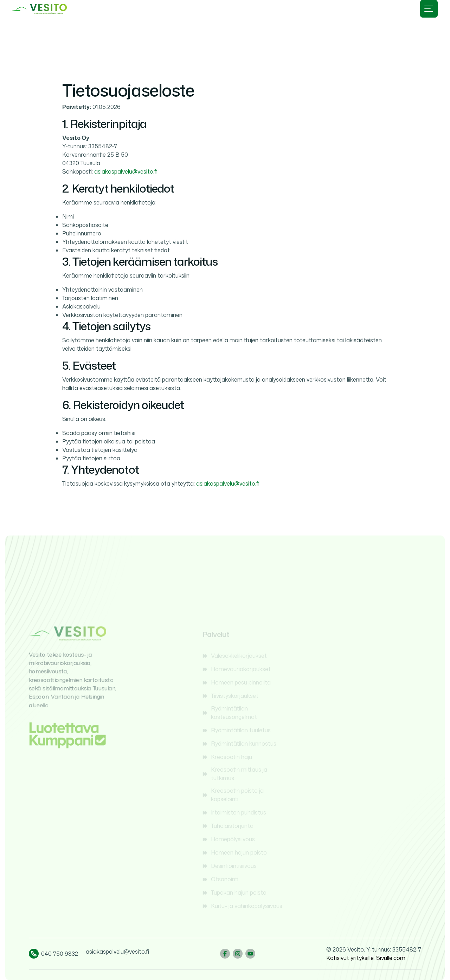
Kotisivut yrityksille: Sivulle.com (366, 958)
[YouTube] (250, 954)
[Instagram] (238, 954)
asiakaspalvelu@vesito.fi (126, 171)
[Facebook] (225, 954)
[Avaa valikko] (429, 9)
